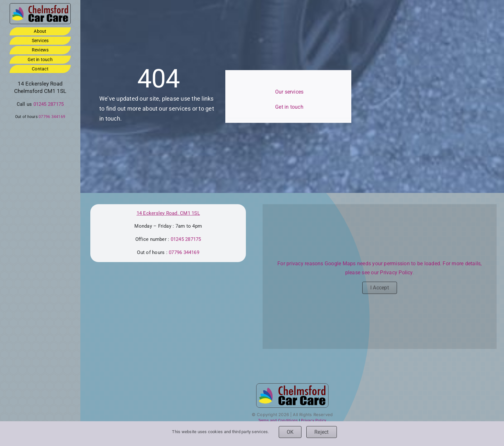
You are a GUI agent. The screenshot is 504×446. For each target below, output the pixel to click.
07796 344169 (52, 117)
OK (290, 432)
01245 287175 (49, 104)
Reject (321, 432)
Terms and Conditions (278, 421)
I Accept (380, 288)
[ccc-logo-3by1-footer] (40, 6)
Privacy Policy (396, 273)
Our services (289, 92)
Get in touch (289, 107)
